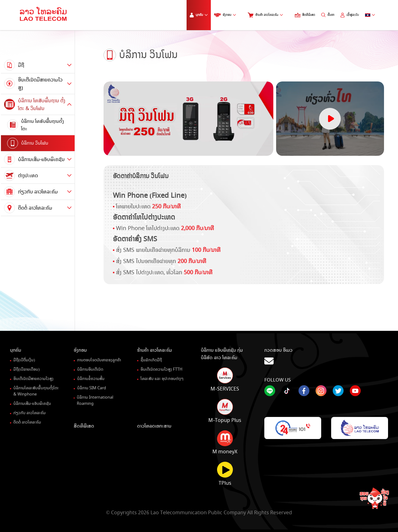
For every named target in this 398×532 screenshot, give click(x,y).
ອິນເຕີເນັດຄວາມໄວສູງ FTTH (162, 369)
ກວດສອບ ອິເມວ (326, 357)
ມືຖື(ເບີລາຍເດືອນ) (27, 369)
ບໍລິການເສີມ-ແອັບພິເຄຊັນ (32, 404)
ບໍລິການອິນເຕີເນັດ (90, 369)
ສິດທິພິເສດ (305, 15)
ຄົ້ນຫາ (328, 15)
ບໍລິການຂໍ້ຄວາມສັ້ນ (91, 379)
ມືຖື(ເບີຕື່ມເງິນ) (24, 360)
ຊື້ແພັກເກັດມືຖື (151, 360)
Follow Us (278, 380)
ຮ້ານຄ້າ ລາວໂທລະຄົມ (265, 15)
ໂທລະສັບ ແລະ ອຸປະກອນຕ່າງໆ (162, 379)
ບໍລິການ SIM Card (92, 388)
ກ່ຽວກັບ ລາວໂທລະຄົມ (30, 413)
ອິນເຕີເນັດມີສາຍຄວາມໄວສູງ (33, 379)
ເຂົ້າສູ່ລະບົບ (350, 15)
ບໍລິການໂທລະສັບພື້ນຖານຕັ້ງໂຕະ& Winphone (36, 391)
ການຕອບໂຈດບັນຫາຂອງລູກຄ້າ (99, 360)
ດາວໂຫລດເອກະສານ (154, 426)
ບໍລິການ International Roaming (95, 400)
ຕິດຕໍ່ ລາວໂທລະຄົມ (27, 422)
